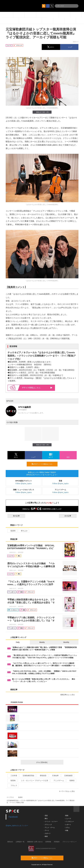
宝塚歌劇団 (67, 776)
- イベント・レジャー (51, 821)
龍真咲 (12, 531)
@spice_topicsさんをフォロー (17, 825)
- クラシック (48, 825)
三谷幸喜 (13, 776)
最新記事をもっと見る (69, 695)
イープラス (10, 797)
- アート (47, 830)
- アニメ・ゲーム (49, 828)
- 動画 (66, 816)
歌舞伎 (71, 781)
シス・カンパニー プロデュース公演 (33, 781)
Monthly (66, 642)
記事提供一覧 (20, 842)
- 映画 (46, 836)
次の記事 (70, 516)
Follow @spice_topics (24, 483)
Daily (18, 642)
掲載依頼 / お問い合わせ (35, 842)
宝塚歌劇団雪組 (27, 776)
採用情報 (48, 842)
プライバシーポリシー (70, 842)
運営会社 (10, 842)
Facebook (13, 817)
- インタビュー (69, 821)
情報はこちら (37, 388)
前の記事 (14, 516)
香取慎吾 (42, 776)
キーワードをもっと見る (68, 791)
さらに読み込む (49, 762)
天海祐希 (54, 776)
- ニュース (68, 819)
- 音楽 (46, 816)
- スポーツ (47, 833)
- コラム (67, 828)
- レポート (68, 825)
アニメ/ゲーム (58, 781)
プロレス (13, 785)
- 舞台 (46, 819)
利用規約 (57, 842)
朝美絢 (12, 781)
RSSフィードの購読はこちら (44, 464)
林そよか (23, 531)
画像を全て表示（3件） (42, 112)
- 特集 (66, 830)
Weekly (42, 642)
